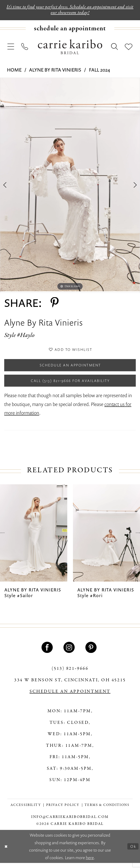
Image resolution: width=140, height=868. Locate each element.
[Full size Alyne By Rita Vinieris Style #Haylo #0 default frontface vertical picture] (70, 186)
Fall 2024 (100, 71)
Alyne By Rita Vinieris (55, 71)
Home (14, 71)
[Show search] (115, 48)
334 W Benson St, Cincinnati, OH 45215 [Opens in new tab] (70, 685)
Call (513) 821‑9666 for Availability (70, 385)
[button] (11, 48)
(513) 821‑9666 (70, 674)
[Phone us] (25, 48)
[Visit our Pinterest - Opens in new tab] (92, 653)
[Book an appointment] (70, 30)
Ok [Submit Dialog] (133, 851)
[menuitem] (70, 30)
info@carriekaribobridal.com (70, 822)
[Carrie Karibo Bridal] (70, 48)
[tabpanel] (70, 186)
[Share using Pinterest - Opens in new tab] (55, 304)
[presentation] (34, 538)
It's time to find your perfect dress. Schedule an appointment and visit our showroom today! (70, 10)
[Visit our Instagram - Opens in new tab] (70, 653)
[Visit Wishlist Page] (129, 48)
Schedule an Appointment (70, 368)
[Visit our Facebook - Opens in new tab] (48, 653)
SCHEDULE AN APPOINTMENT (70, 697)
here (90, 863)
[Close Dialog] (7, 851)
